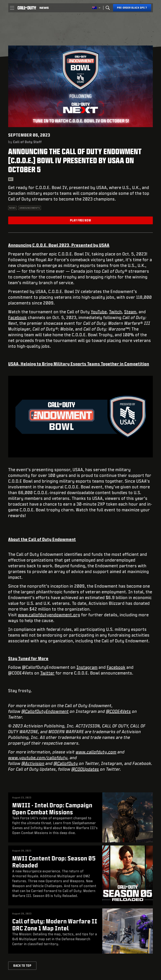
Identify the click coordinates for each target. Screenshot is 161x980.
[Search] (108, 8)
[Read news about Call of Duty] (44, 8)
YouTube (99, 312)
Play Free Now (80, 220)
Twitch (115, 312)
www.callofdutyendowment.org (49, 615)
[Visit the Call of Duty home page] (27, 8)
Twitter (47, 673)
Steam (130, 312)
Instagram (87, 667)
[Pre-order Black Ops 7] (132, 8)
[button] (12, 8)
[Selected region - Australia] (96, 8)
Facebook (17, 317)
